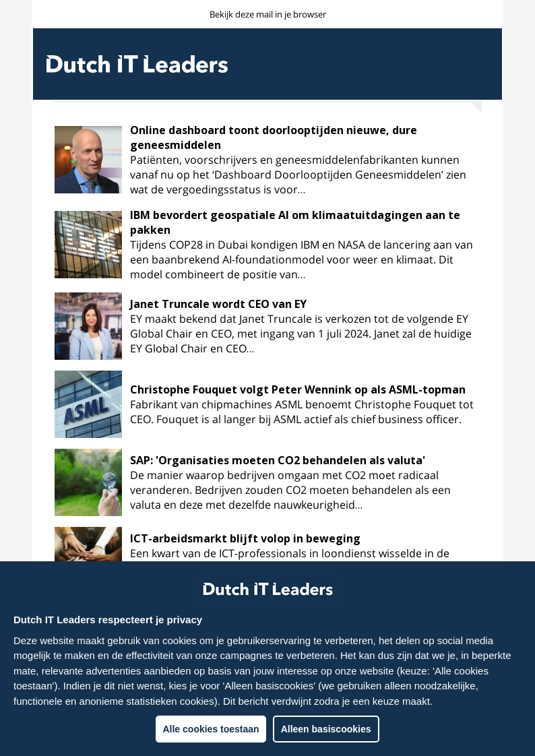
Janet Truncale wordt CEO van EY (218, 304)
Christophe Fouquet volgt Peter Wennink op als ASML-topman (298, 389)
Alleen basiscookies (326, 729)
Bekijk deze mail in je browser (268, 14)
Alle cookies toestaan (211, 729)
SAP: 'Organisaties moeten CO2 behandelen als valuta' (278, 460)
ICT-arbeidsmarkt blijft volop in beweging (245, 538)
